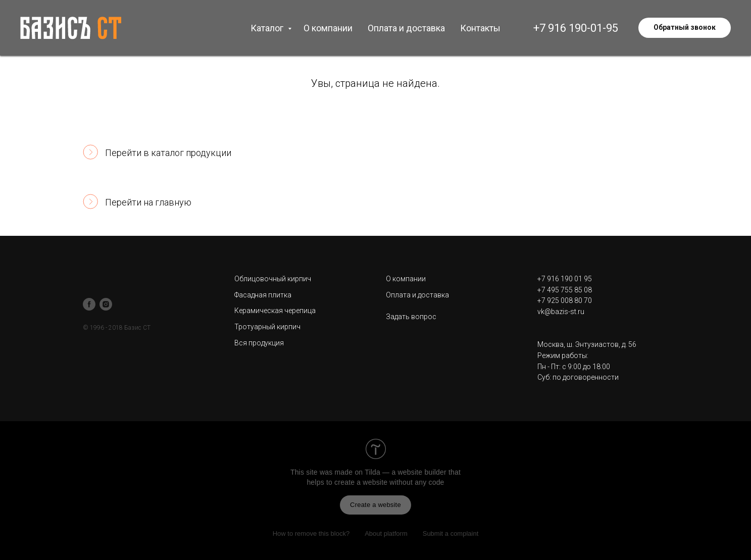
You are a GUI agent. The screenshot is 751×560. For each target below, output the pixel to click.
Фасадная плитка (263, 295)
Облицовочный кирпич (273, 279)
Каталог (268, 28)
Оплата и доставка (406, 28)
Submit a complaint (451, 533)
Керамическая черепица (275, 311)
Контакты (480, 28)
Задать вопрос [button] (411, 317)
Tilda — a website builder (406, 472)
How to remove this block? (311, 533)
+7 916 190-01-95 (576, 28)
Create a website (375, 505)
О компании (328, 28)
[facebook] (89, 304)
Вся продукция (259, 343)
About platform (386, 533)
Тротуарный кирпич (267, 327)
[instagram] (106, 304)
